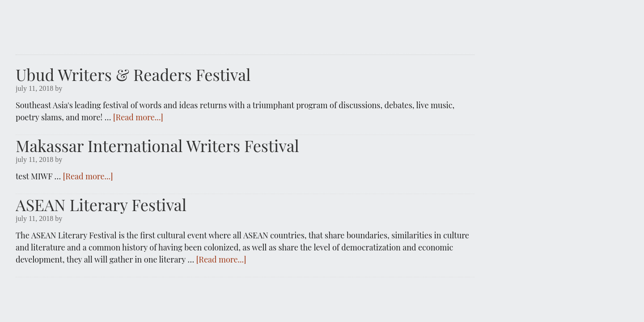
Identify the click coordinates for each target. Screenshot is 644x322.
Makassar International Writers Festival (157, 145)
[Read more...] (138, 117)
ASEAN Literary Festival (101, 204)
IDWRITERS (245, 23)
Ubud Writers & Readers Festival (133, 74)
